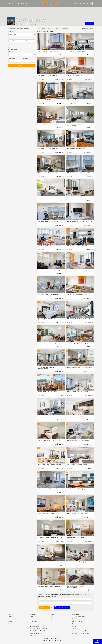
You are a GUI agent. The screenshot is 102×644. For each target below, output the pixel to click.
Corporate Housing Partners (81, 633)
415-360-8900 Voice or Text (51, 638)
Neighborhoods (35, 626)
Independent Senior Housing (39, 636)
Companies (33, 622)
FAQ (52, 619)
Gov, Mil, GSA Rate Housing (38, 629)
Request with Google (62, 607)
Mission (76, 3)
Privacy (74, 626)
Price (49, 29)
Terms (74, 629)
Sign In (82, 3)
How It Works (13, 619)
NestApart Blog (77, 622)
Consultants (76, 624)
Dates (10, 38)
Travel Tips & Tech (78, 619)
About (10, 617)
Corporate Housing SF (79, 631)
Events (32, 619)
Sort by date (42, 29)
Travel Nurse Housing (36, 633)
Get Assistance (44, 607)
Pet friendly (56, 29)
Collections (12, 622)
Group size (26, 58)
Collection (11, 52)
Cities (31, 624)
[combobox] (25, 35)
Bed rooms (12, 58)
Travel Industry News (79, 617)
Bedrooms (65, 29)
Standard (11, 624)
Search (89, 3)
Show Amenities (22, 66)
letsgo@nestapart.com (81, 595)
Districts (11, 32)
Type (10, 45)
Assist (31, 617)
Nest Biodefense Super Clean (39, 631)
